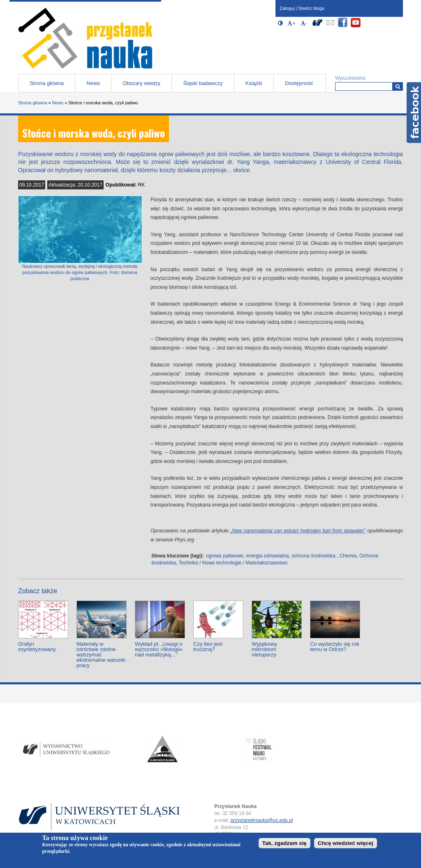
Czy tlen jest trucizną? (208, 647)
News (94, 83)
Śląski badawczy (203, 83)
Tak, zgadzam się (285, 843)
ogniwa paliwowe (225, 556)
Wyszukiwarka (350, 78)
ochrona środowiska (313, 556)
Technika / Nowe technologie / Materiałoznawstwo (233, 563)
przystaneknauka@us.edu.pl (262, 820)
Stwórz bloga (311, 8)
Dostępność (299, 83)
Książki (254, 83)
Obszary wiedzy (141, 83)
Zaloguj (287, 8)
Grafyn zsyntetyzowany (37, 647)
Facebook (414, 113)
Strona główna (47, 83)
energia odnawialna (267, 556)
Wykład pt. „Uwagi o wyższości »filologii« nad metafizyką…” (159, 649)
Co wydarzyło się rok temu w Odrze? (335, 647)
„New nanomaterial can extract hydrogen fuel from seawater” (298, 531)
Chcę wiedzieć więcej (346, 843)
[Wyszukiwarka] (398, 86)
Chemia (348, 556)
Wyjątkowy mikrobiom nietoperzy (264, 649)
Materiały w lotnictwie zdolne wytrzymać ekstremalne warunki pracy (101, 655)
